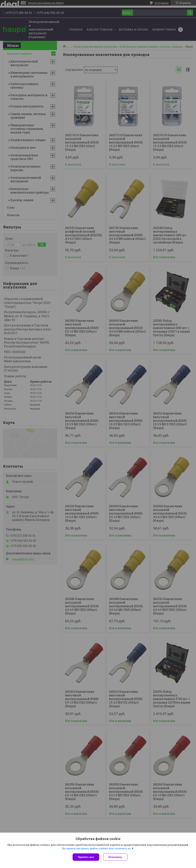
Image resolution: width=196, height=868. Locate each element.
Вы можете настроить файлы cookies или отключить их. (97, 848)
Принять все (86, 857)
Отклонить (115, 857)
